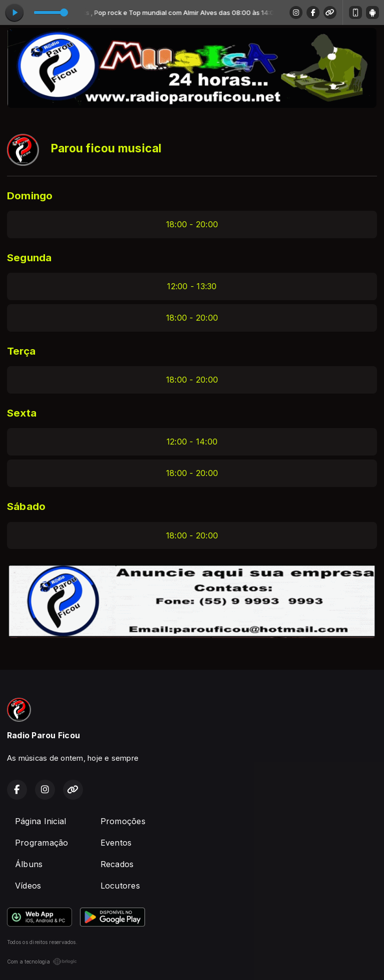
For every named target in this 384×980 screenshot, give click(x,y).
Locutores (120, 886)
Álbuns (29, 864)
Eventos (116, 843)
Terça (21, 351)
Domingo (30, 196)
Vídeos (28, 886)
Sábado (26, 506)
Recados (117, 864)
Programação (42, 843)
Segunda (29, 257)
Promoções (123, 821)
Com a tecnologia (42, 962)
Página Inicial (40, 821)
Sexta (22, 413)
